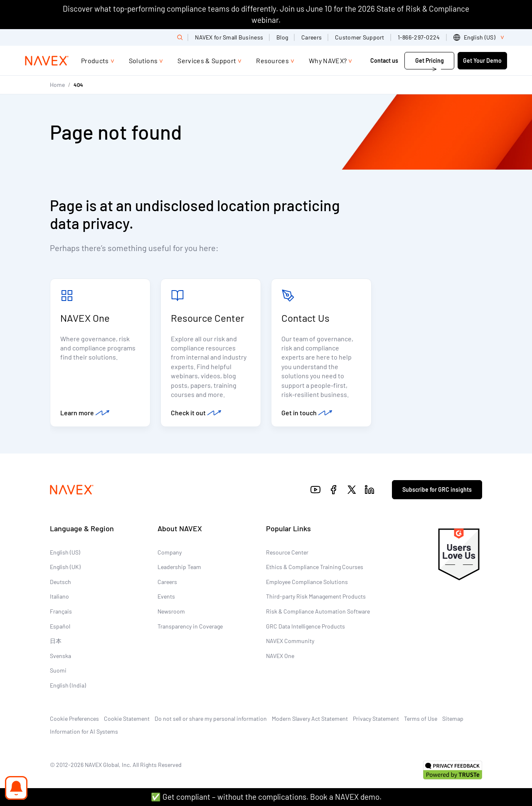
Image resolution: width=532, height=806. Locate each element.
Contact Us (305, 318)
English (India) (68, 685)
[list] (480, 37)
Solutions (143, 60)
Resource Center (208, 318)
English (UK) (65, 567)
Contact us (385, 60)
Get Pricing (430, 60)
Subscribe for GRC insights (437, 489)
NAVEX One (85, 318)
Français (61, 611)
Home (57, 85)
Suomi (58, 670)
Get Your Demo (482, 60)
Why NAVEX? (328, 60)
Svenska (60, 656)
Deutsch (60, 582)
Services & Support (207, 60)
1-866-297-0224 (419, 37)
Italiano (59, 596)
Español (60, 626)
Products (95, 60)
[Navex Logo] (47, 61)
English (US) (65, 552)
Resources (272, 60)
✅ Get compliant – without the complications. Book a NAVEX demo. (266, 797)
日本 (56, 641)
